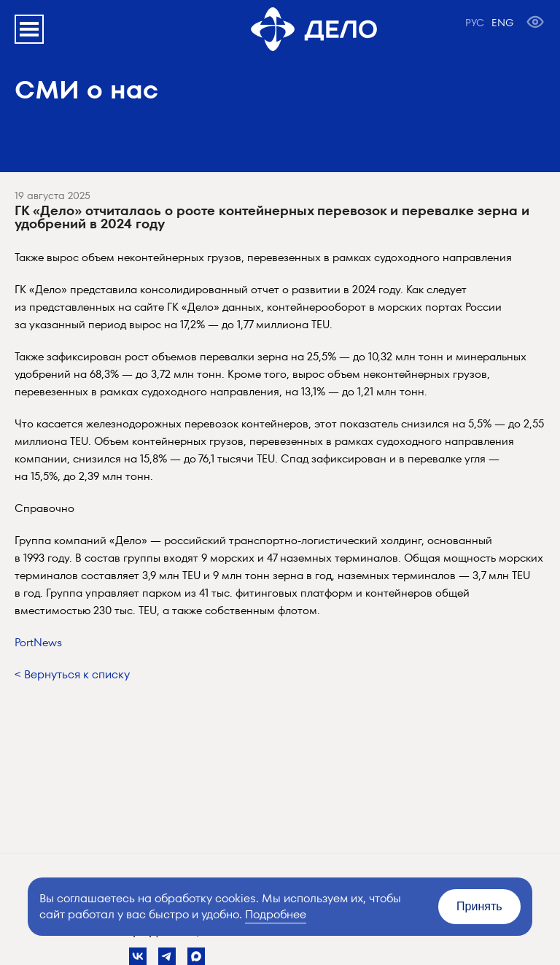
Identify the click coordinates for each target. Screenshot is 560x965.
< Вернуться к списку (72, 674)
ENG (502, 23)
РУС (475, 23)
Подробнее (276, 914)
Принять (479, 906)
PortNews (38, 642)
